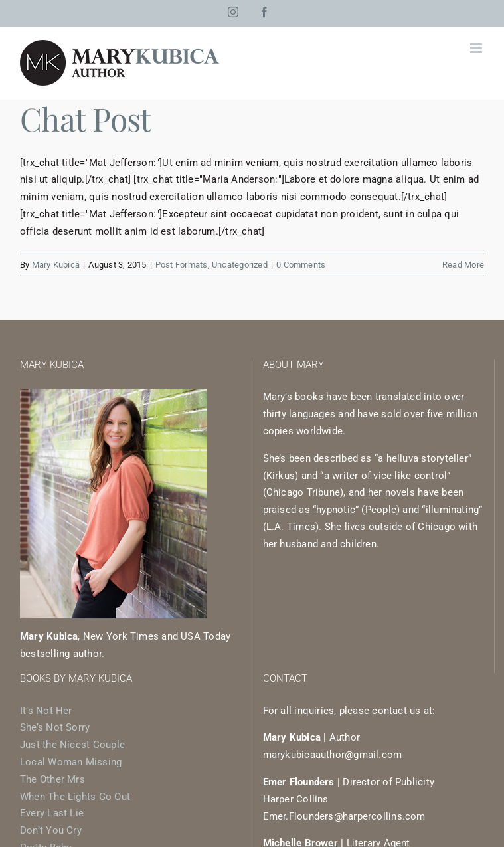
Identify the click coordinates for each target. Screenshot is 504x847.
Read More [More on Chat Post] (463, 265)
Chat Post (86, 118)
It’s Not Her (46, 711)
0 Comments (301, 265)
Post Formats (182, 265)
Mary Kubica (56, 265)
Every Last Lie (52, 813)
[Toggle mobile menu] (477, 48)
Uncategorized (240, 265)
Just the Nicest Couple (72, 745)
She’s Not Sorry (55, 727)
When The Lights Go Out (75, 797)
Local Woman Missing (71, 762)
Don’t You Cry (51, 830)
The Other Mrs (52, 779)
